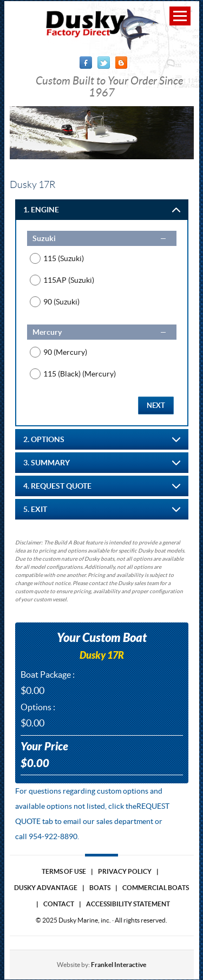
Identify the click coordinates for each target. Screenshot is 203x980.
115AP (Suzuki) (69, 280)
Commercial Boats (156, 888)
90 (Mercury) (65, 352)
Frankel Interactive (119, 965)
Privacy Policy (125, 871)
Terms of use (64, 871)
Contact (59, 904)
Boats (100, 888)
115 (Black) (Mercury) (80, 374)
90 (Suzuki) (61, 302)
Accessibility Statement (128, 904)
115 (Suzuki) (64, 258)
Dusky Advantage (46, 888)
